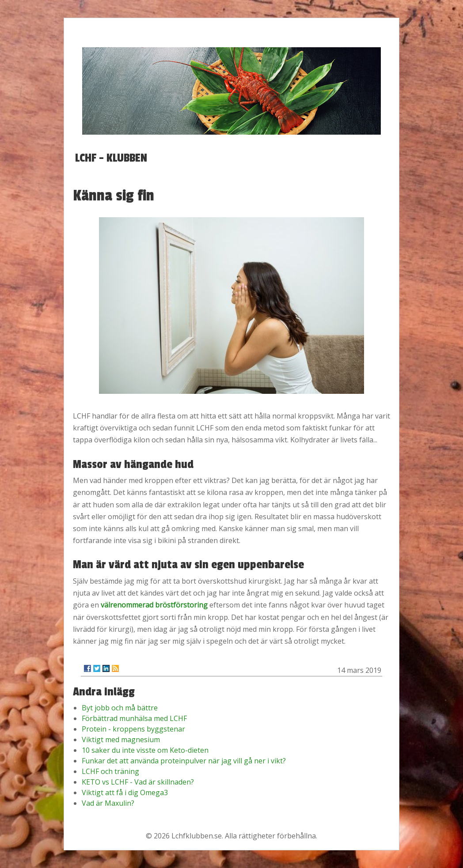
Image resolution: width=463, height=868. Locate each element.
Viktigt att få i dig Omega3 (125, 793)
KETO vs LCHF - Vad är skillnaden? (138, 782)
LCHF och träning (110, 771)
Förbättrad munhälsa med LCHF (134, 718)
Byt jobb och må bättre (120, 708)
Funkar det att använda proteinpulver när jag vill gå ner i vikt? (184, 761)
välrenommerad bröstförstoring (154, 605)
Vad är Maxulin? (108, 803)
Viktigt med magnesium (121, 740)
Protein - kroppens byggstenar (133, 729)
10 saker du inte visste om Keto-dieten (145, 750)
